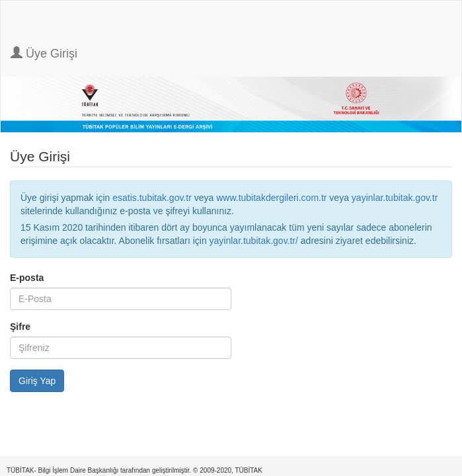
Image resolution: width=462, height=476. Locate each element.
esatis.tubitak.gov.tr (152, 198)
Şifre (20, 327)
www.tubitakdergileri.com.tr (271, 198)
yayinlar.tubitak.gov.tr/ (254, 241)
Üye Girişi (44, 53)
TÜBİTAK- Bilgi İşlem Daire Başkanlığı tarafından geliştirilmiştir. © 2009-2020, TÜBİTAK (135, 470)
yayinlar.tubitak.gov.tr (395, 198)
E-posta (27, 278)
